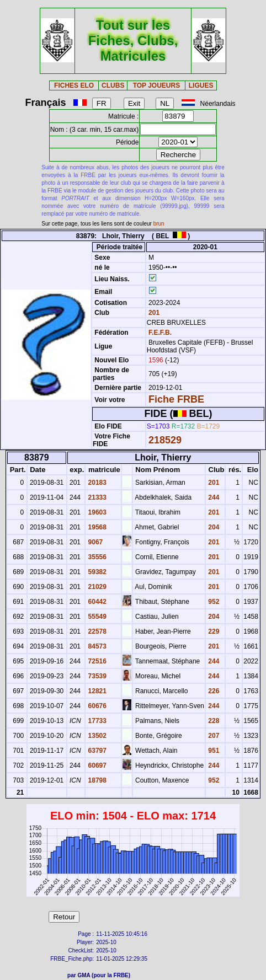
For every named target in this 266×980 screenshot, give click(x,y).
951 (213, 751)
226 (213, 691)
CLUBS (113, 85)
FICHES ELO (74, 85)
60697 (96, 765)
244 (213, 497)
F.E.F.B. (160, 333)
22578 (96, 631)
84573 (96, 646)
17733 (96, 721)
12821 (96, 691)
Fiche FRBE (176, 399)
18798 (96, 780)
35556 (96, 557)
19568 (96, 527)
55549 (96, 617)
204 (213, 527)
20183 (96, 483)
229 (213, 631)
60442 (96, 602)
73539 (96, 676)
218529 (165, 440)
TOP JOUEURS (157, 85)
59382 (96, 572)
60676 (96, 706)
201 (153, 313)
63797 (96, 751)
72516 (96, 661)
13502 (96, 736)
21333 (96, 497)
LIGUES (201, 85)
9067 (94, 542)
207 (213, 736)
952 (213, 602)
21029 (96, 587)
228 (213, 721)
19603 (96, 512)
